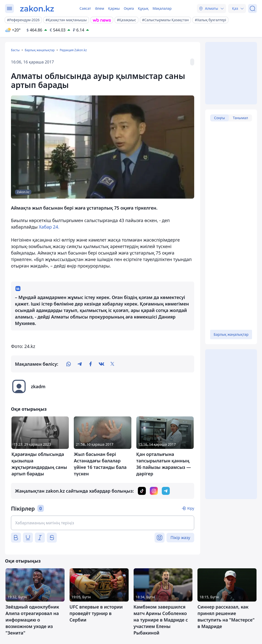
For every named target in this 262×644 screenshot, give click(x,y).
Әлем (100, 8)
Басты (15, 50)
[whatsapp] (69, 364)
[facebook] (90, 364)
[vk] (101, 364)
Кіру (191, 508)
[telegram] (80, 364)
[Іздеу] (253, 8)
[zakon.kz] (37, 8)
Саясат (85, 8)
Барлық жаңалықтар (40, 50)
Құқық (143, 8)
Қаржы (114, 8)
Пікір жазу (180, 538)
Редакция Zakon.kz (73, 50)
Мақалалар (162, 8)
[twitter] (112, 364)
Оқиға (129, 8)
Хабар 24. (49, 227)
